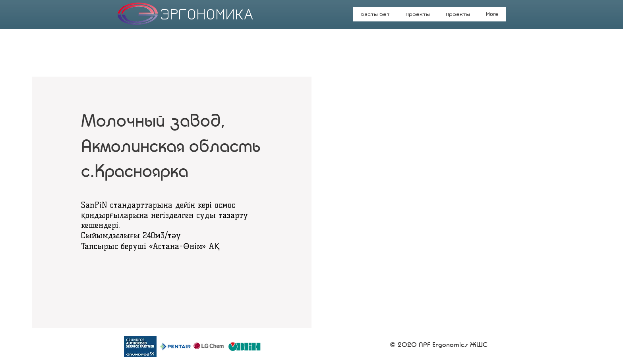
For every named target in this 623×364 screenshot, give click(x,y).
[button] (458, 17)
